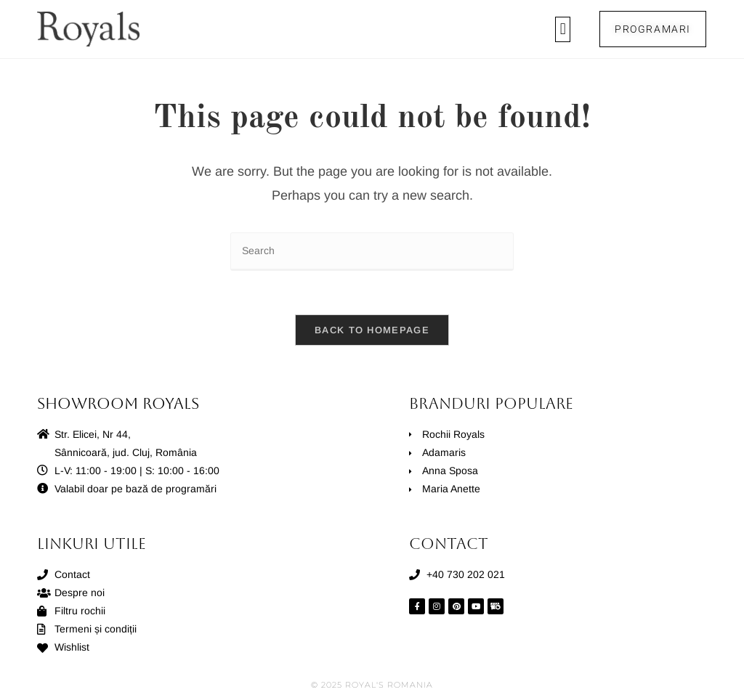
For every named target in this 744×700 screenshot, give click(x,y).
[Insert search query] (372, 252)
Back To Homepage (372, 330)
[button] (563, 29)
